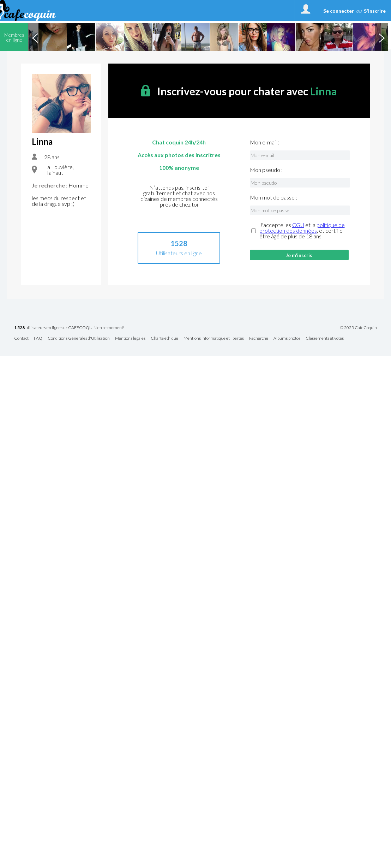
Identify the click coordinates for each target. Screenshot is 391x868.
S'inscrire (375, 11)
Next (381, 37)
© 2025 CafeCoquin (359, 328)
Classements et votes (325, 338)
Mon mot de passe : (273, 197)
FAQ (38, 338)
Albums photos (287, 338)
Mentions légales (130, 338)
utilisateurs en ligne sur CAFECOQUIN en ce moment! (69, 328)
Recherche (259, 338)
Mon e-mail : (264, 142)
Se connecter (339, 11)
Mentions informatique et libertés (214, 338)
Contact (21, 338)
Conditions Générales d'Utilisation (79, 338)
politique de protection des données (302, 228)
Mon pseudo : (266, 170)
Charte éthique (164, 338)
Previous (35, 37)
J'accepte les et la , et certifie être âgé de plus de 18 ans (302, 231)
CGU (298, 225)
